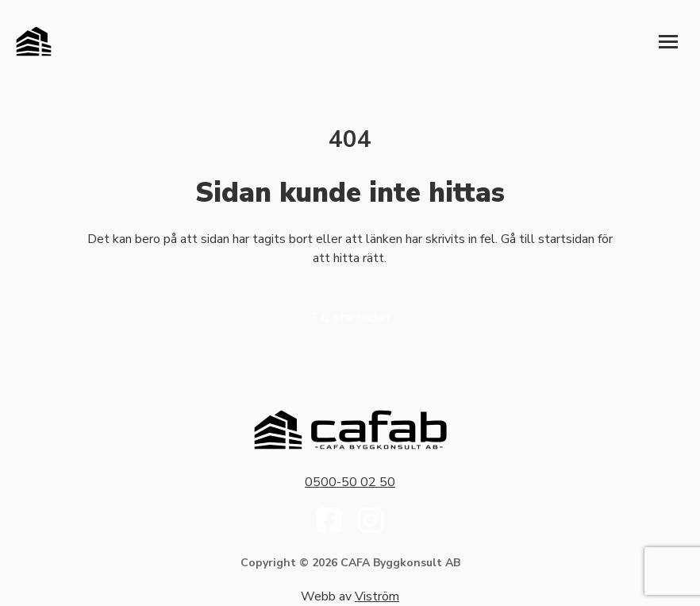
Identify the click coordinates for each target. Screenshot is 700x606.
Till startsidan (350, 318)
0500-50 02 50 (350, 482)
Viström (377, 596)
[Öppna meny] (668, 41)
